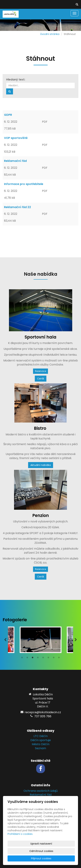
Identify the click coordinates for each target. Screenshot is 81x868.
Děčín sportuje (41, 740)
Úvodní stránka (50, 34)
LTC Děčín (41, 736)
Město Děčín (41, 744)
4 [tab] (38, 658)
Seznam (40, 748)
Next (76, 640)
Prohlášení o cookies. (20, 834)
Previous (5, 640)
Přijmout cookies (41, 858)
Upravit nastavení (41, 844)
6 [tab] (48, 658)
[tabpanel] (41, 640)
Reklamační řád (41, 795)
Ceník (41, 379)
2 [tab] (27, 658)
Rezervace (40, 371)
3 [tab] (33, 658)
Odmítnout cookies (41, 851)
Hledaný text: (16, 80)
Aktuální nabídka (41, 465)
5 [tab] (43, 658)
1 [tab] (22, 658)
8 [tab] (59, 658)
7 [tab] (54, 658)
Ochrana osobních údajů (41, 791)
